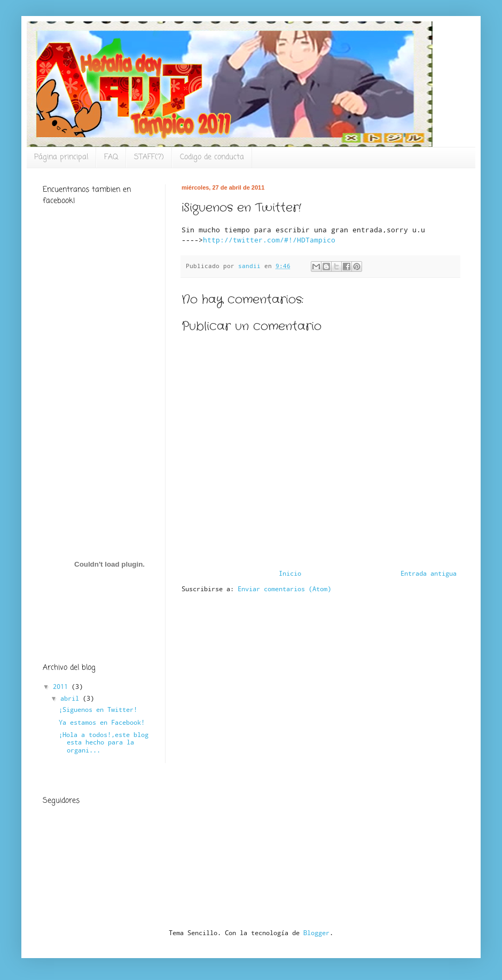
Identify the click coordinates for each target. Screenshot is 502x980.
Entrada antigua (429, 573)
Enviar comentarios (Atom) (284, 589)
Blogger (316, 932)
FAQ (111, 157)
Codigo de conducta (212, 157)
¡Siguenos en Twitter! (98, 709)
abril (72, 698)
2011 (62, 686)
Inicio (290, 573)
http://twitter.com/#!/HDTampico (269, 240)
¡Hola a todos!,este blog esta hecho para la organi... (104, 742)
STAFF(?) (149, 157)
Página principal (61, 157)
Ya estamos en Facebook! (102, 722)
